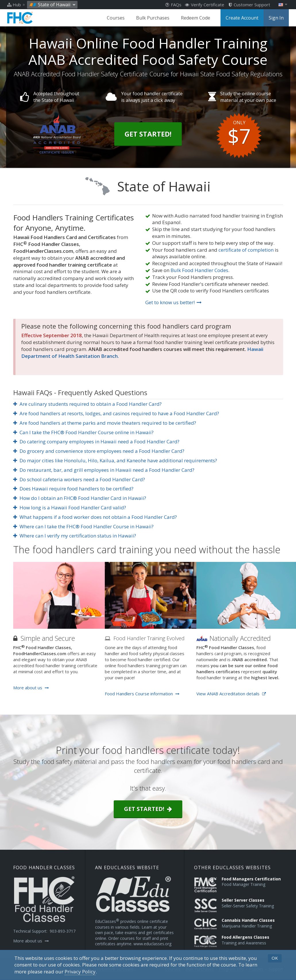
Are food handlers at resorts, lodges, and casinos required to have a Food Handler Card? (116, 413)
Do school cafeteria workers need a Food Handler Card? (79, 479)
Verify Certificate (205, 5)
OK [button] (275, 958)
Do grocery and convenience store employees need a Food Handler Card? (99, 451)
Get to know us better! (173, 302)
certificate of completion (246, 250)
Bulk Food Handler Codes (199, 270)
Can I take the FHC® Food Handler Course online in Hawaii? (84, 432)
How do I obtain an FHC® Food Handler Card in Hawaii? (80, 498)
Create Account (242, 18)
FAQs (173, 5)
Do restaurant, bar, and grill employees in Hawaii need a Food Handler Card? (104, 470)
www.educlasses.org (152, 944)
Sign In (276, 18)
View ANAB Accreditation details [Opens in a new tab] (231, 694)
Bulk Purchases (153, 18)
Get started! (148, 809)
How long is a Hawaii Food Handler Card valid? (70, 508)
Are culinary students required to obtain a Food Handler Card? (88, 404)
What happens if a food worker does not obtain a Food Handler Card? (95, 517)
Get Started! (148, 134)
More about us (31, 688)
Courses (116, 18)
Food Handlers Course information (142, 694)
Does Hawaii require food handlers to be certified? (73, 489)
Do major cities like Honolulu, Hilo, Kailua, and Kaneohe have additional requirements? (115, 460)
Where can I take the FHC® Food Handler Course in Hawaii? (84, 526)
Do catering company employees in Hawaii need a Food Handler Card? (96, 442)
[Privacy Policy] (80, 972)
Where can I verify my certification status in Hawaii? (75, 536)
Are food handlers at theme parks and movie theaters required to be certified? (105, 423)
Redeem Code (196, 18)
